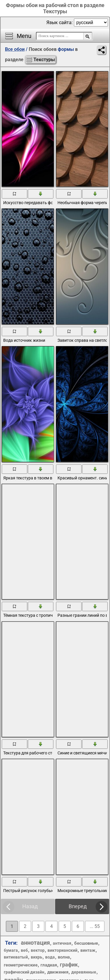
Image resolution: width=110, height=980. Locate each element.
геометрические (21, 965)
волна (64, 957)
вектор (38, 950)
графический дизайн (24, 972)
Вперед (78, 906)
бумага (11, 950)
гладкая (49, 965)
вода (50, 957)
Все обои (15, 49)
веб (24, 950)
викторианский (62, 950)
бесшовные (86, 943)
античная (62, 943)
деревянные (84, 972)
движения (58, 972)
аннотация (35, 943)
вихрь (37, 957)
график (69, 965)
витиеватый (16, 957)
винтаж (88, 950)
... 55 (95, 926)
